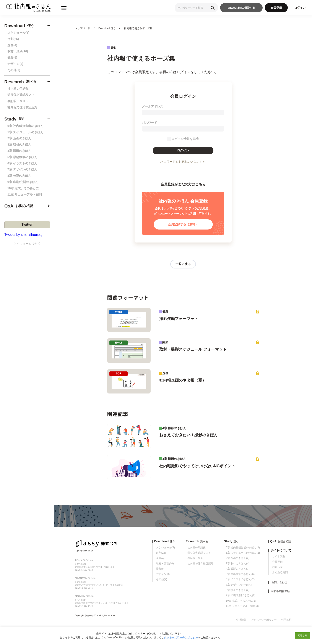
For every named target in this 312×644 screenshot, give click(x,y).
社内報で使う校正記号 (23, 107)
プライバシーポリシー (264, 620)
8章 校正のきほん (19, 176)
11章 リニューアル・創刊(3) (242, 606)
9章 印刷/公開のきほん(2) (240, 595)
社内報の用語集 (18, 89)
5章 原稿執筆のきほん (22, 157)
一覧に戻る (183, 264)
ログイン (300, 8)
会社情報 (241, 620)
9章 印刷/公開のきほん (23, 182)
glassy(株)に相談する (241, 8)
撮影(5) (12, 58)
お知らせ (277, 567)
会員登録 (276, 8)
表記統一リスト (18, 101)
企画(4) (12, 45)
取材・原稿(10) (18, 51)
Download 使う (107, 28)
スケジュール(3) (18, 33)
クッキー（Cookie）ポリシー (181, 638)
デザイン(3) (15, 64)
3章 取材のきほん (19, 145)
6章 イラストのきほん (22, 163)
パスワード (149, 123)
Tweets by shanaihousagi (24, 235)
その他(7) (14, 70)
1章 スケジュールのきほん (25, 132)
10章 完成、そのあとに (23, 188)
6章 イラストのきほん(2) (240, 579)
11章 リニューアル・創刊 (25, 194)
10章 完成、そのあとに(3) (241, 601)
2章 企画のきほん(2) (238, 558)
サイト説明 (279, 556)
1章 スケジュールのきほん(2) (243, 553)
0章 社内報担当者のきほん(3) (243, 548)
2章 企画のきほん (19, 138)
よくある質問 (280, 572)
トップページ (83, 28)
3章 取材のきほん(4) (238, 564)
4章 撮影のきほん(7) (238, 569)
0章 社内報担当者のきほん (25, 126)
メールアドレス (153, 106)
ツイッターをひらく (27, 244)
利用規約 (286, 620)
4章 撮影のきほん (19, 151)
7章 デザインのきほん (22, 169)
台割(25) (13, 39)
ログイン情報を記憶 (185, 139)
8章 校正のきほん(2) (238, 590)
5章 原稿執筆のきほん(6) (240, 574)
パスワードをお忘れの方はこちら (183, 162)
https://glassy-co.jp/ (84, 551)
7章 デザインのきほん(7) (240, 585)
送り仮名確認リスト (21, 95)
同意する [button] (302, 635)
